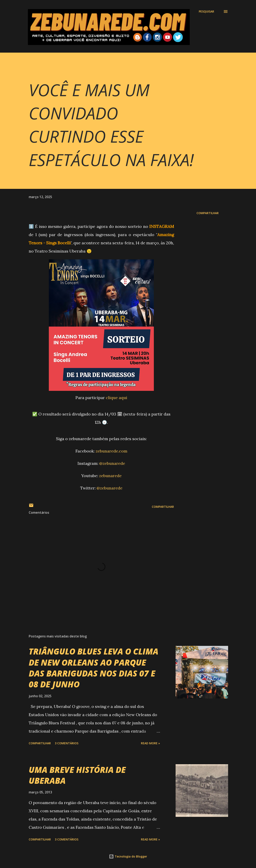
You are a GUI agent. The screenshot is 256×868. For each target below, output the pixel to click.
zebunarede (110, 476)
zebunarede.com (111, 451)
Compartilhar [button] (208, 213)
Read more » (150, 743)
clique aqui (117, 398)
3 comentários (67, 743)
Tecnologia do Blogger (128, 856)
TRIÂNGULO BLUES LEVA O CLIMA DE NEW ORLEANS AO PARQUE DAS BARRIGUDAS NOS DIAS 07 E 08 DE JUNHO (94, 668)
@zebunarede (112, 463)
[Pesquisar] (206, 12)
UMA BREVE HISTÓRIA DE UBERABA (77, 775)
